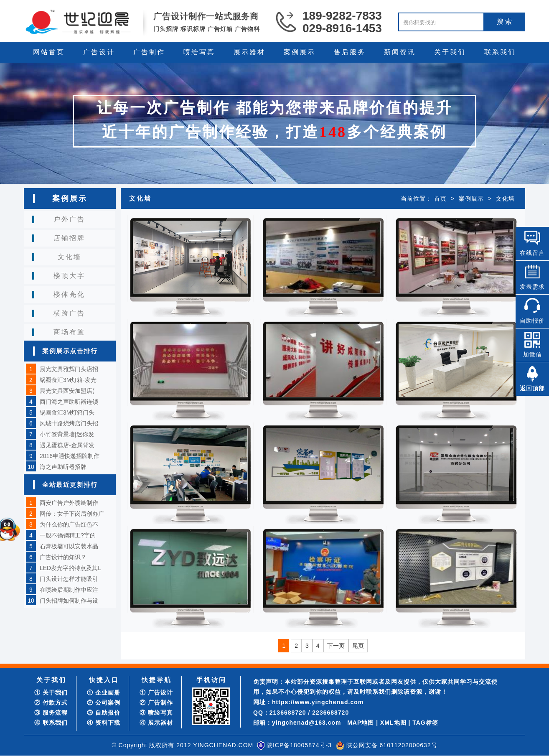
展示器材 (249, 52)
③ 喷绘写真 (156, 713)
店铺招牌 (69, 238)
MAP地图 (361, 723)
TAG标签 (425, 723)
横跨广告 (69, 313)
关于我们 (450, 52)
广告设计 (99, 52)
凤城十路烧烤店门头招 (69, 423)
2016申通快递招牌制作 (70, 456)
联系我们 (500, 52)
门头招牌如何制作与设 (69, 601)
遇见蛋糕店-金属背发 (67, 445)
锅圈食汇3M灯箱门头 (67, 412)
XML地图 (393, 723)
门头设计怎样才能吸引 (69, 579)
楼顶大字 (69, 276)
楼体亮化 (69, 294)
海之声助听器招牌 (63, 467)
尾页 (358, 646)
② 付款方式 (51, 703)
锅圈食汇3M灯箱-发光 (68, 380)
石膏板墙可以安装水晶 (69, 546)
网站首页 (49, 52)
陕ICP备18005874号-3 (299, 745)
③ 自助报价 (104, 713)
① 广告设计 (156, 692)
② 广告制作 (156, 703)
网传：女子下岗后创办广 (72, 514)
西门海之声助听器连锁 (69, 402)
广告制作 (149, 52)
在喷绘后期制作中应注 (69, 590)
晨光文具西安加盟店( (67, 391)
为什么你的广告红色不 (69, 524)
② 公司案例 (104, 703)
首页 (440, 199)
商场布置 (69, 332)
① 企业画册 (104, 692)
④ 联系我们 (51, 723)
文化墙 (70, 257)
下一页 (336, 646)
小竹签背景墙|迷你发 (67, 434)
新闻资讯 (400, 52)
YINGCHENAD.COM (223, 745)
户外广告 (69, 219)
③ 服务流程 (51, 713)
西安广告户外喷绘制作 (69, 503)
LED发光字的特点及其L (70, 568)
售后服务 (350, 52)
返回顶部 (532, 388)
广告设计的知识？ (63, 557)
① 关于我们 (51, 692)
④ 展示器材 (156, 723)
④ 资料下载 (104, 723)
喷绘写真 (199, 52)
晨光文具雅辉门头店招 (69, 369)
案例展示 (300, 52)
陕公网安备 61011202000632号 (392, 745)
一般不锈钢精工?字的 (68, 535)
